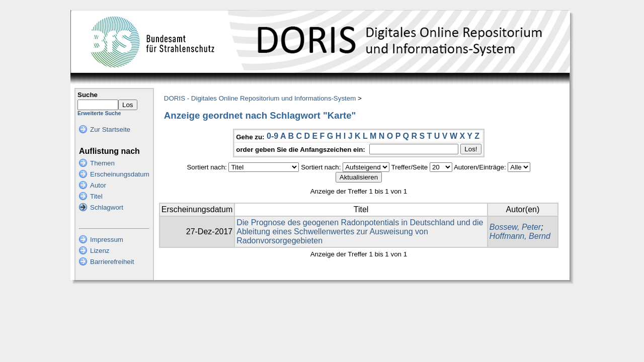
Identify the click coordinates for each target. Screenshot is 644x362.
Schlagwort (107, 207)
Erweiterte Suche (99, 113)
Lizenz (100, 251)
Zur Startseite (110, 129)
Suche (88, 95)
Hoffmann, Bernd (520, 236)
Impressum (107, 240)
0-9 (272, 136)
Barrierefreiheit (112, 262)
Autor (98, 185)
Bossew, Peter (515, 227)
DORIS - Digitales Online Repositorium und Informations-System (260, 98)
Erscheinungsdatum (120, 174)
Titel (96, 196)
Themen (102, 163)
